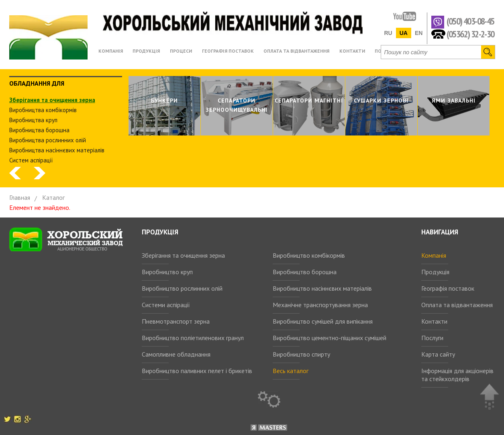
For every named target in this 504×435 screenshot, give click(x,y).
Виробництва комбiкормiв (43, 110)
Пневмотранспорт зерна (176, 321)
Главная (20, 197)
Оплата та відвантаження (457, 305)
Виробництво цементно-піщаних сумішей (330, 338)
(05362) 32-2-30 (470, 34)
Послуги (432, 338)
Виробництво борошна (305, 272)
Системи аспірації (166, 305)
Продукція (435, 272)
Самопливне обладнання (176, 354)
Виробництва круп (33, 120)
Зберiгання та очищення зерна (52, 100)
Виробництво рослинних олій (182, 288)
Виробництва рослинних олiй (48, 140)
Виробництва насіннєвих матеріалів (57, 150)
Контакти (434, 321)
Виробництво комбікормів (309, 255)
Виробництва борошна (39, 130)
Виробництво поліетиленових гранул (193, 338)
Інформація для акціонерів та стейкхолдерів (457, 375)
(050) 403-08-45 (470, 22)
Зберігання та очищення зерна (183, 255)
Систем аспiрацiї (31, 160)
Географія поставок (448, 288)
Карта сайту (438, 354)
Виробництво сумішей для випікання (323, 321)
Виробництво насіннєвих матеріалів (322, 288)
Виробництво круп (167, 272)
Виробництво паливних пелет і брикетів (197, 371)
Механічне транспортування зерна (320, 305)
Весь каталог (291, 371)
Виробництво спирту (301, 354)
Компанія (434, 255)
